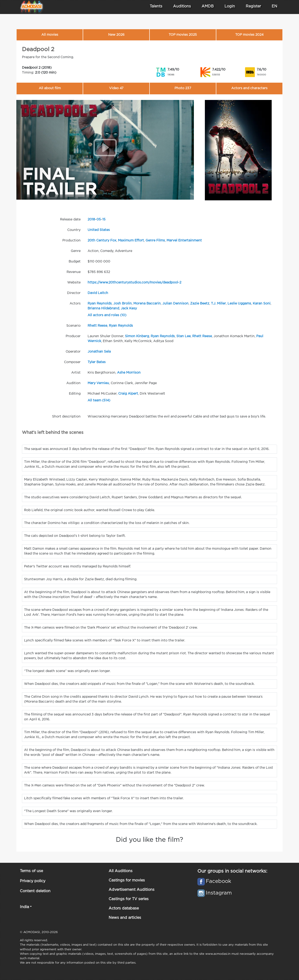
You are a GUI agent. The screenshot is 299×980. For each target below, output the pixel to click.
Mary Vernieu (98, 383)
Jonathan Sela (99, 352)
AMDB (208, 6)
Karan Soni (262, 304)
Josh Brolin (123, 304)
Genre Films (155, 241)
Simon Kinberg (137, 336)
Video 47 (116, 88)
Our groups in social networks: (232, 871)
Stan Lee (183, 336)
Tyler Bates (97, 362)
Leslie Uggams (239, 304)
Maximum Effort (131, 241)
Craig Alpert (128, 394)
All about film (50, 88)
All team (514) (99, 400)
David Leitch (98, 293)
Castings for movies (127, 880)
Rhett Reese (97, 326)
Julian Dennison (175, 304)
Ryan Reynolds (100, 304)
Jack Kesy (129, 308)
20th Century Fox (102, 241)
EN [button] (274, 6)
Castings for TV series (129, 899)
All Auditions (121, 871)
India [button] (24, 907)
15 (104, 219)
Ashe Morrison (129, 373)
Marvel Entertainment (184, 241)
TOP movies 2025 (183, 35)
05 (99, 219)
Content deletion (35, 891)
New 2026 (116, 35)
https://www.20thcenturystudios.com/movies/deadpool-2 (134, 283)
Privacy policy (33, 881)
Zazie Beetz (200, 304)
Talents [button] (156, 6)
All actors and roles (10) (107, 315)
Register (253, 6)
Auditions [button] (182, 6)
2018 (91, 219)
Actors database (124, 908)
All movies (50, 35)
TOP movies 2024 (249, 35)
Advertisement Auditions (132, 890)
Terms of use (31, 871)
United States (99, 230)
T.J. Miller (218, 304)
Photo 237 (183, 88)
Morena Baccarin (147, 304)
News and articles (125, 918)
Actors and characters (249, 88)
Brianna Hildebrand (103, 308)
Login (230, 6)
